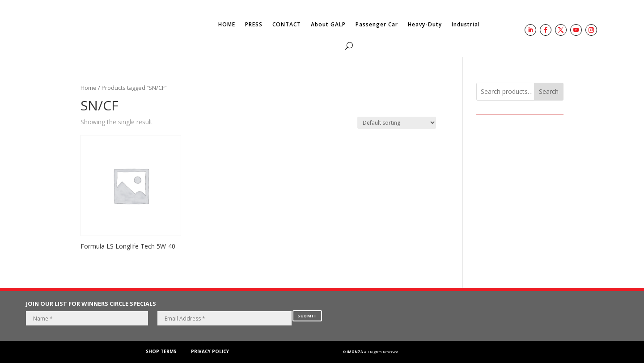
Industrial (466, 24)
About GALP (328, 24)
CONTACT (287, 24)
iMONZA (355, 352)
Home (89, 88)
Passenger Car (377, 24)
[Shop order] (397, 123)
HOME (227, 24)
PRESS (254, 24)
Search (549, 91)
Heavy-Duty (425, 24)
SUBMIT (307, 316)
